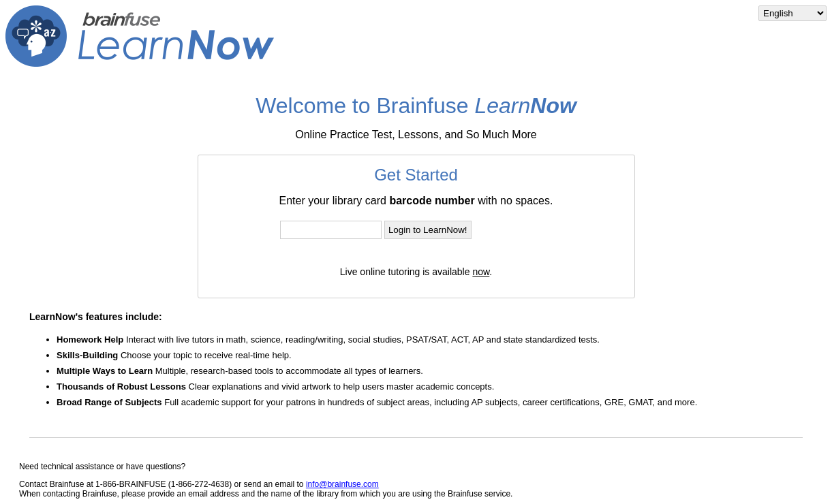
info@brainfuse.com (342, 484)
